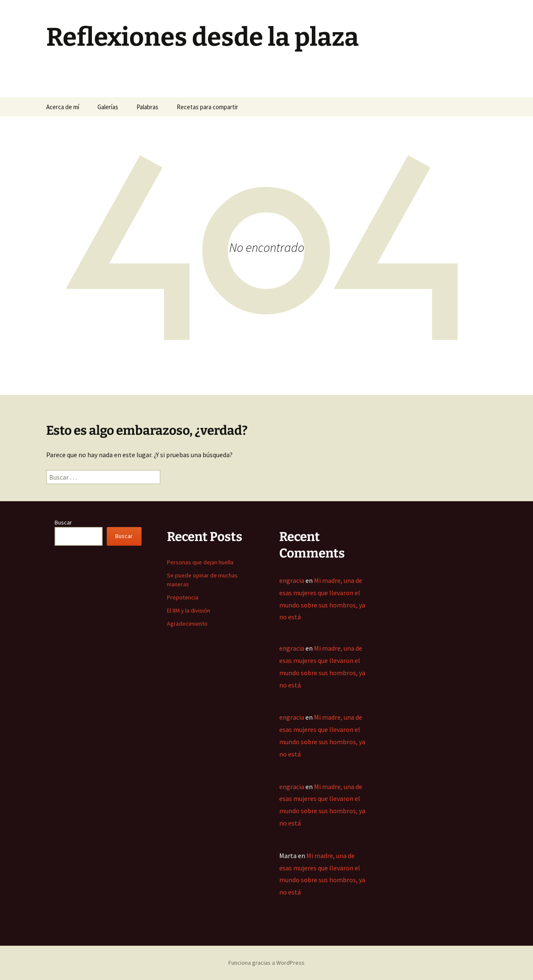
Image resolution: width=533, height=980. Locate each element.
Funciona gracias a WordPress (266, 963)
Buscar (63, 522)
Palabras (147, 107)
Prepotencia (183, 597)
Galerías (108, 107)
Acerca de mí (63, 107)
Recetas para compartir (207, 107)
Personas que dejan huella (200, 562)
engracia (292, 580)
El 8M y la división (189, 610)
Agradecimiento (187, 624)
